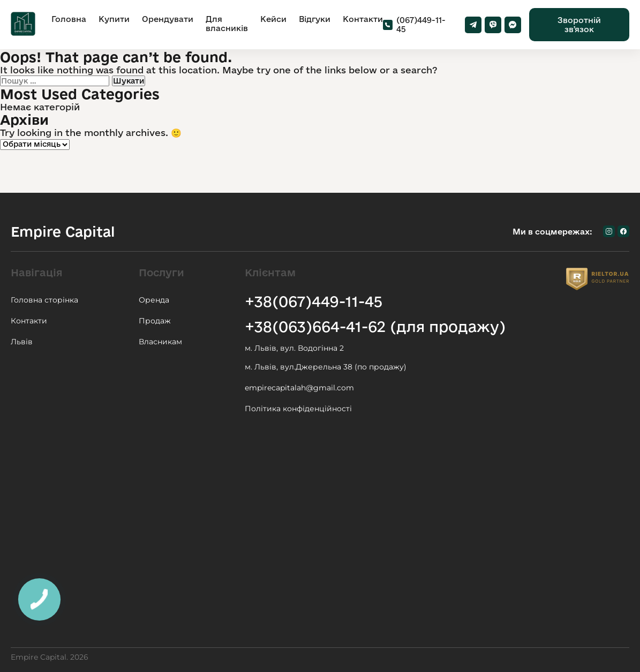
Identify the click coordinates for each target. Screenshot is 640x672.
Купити (114, 19)
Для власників (227, 24)
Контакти (363, 19)
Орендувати (168, 19)
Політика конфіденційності (298, 409)
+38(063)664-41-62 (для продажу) (375, 326)
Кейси (273, 19)
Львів (22, 342)
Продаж (155, 321)
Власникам (160, 342)
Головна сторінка (44, 300)
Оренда (154, 300)
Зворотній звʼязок (579, 25)
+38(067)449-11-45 (314, 301)
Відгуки (315, 19)
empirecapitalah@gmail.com (299, 388)
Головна (69, 19)
